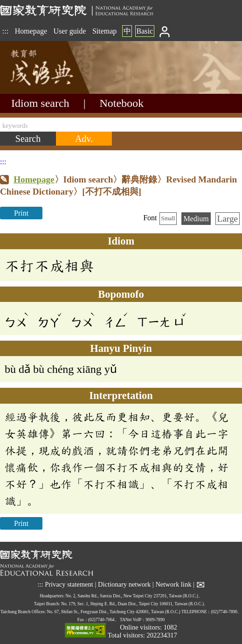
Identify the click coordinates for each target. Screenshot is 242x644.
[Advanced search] (84, 139)
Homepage (31, 31)
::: (5, 31)
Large (228, 219)
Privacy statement (69, 585)
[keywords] (121, 125)
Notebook (121, 103)
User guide (70, 31)
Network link (173, 585)
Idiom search (40, 103)
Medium (196, 219)
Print (21, 213)
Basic (145, 31)
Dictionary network (124, 585)
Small (168, 218)
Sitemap (104, 31)
